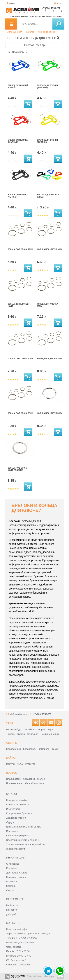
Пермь (42, 730)
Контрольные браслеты (19, 813)
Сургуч (10, 822)
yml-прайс (12, 914)
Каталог (30, 32)
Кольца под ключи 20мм (20, 359)
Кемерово (44, 749)
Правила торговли (16, 877)
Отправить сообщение (19, 965)
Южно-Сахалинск (34, 783)
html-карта (12, 905)
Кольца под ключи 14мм (50, 249)
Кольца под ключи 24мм (50, 359)
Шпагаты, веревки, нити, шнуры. (24, 827)
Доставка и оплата (52, 17)
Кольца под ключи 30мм (50, 413)
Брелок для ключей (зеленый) (48, 86)
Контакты (26, 17)
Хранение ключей (47, 32)
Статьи (10, 890)
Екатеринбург (14, 730)
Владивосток (13, 779)
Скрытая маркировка (18, 836)
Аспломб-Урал (15, 32)
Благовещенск (14, 783)
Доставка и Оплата (17, 873)
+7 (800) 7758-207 (51, 8)
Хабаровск (29, 779)
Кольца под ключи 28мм (20, 413)
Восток (11, 773)
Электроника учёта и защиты (22, 840)
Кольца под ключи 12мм (20, 249)
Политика (12, 882)
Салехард (33, 734)
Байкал (11, 758)
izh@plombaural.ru (19, 714)
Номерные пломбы (17, 800)
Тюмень (11, 734)
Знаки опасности (16, 849)
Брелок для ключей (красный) (18, 141)
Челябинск (30, 730)
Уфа (50, 730)
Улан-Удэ (30, 764)
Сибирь (12, 743)
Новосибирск (14, 749)
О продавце (13, 864)
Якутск (41, 779)
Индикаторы (13, 809)
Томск (55, 749)
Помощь (37, 17)
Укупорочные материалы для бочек (26, 844)
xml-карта (12, 910)
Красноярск (30, 749)
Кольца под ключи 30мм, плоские (18, 469)
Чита (20, 764)
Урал (10, 723)
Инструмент (13, 831)
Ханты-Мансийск (50, 734)
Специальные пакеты (18, 805)
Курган (21, 734)
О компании (14, 17)
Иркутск (11, 764)
